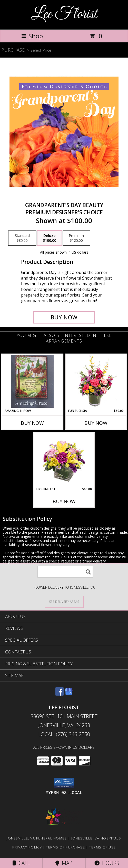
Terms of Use (103, 847)
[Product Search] (65, 572)
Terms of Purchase (66, 847)
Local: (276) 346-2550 (64, 734)
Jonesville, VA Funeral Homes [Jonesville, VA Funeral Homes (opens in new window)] (37, 838)
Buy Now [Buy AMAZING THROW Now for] (32, 423)
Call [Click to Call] (21, 863)
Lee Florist (64, 14)
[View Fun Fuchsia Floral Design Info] (96, 381)
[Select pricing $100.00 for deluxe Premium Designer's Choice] (50, 238)
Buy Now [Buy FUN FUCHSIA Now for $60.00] (96, 423)
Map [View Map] (64, 863)
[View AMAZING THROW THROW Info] (32, 381)
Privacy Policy (27, 847)
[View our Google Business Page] (69, 694)
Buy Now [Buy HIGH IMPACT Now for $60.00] (64, 501)
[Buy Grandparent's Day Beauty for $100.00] (64, 317)
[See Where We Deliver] (64, 601)
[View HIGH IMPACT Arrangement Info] (64, 460)
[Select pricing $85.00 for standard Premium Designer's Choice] (22, 238)
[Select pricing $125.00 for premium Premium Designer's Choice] (76, 238)
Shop (32, 36)
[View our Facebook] (60, 694)
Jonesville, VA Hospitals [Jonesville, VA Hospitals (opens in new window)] (96, 838)
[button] (64, 783)
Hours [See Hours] (107, 863)
